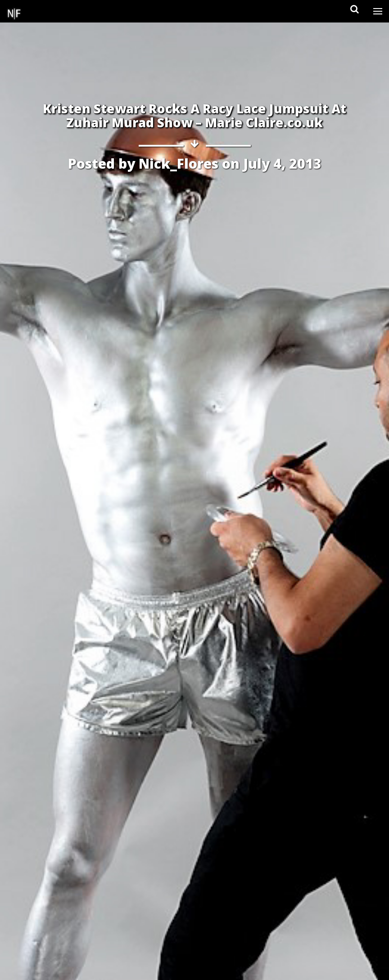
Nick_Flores (179, 163)
